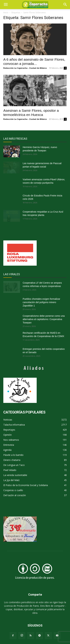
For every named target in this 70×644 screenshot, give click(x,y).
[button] (65, 5)
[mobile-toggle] (6, 5)
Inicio (6, 13)
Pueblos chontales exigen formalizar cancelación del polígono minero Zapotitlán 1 (41, 302)
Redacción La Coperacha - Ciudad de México (25, 68)
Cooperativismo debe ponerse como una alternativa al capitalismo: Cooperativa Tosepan (44, 319)
